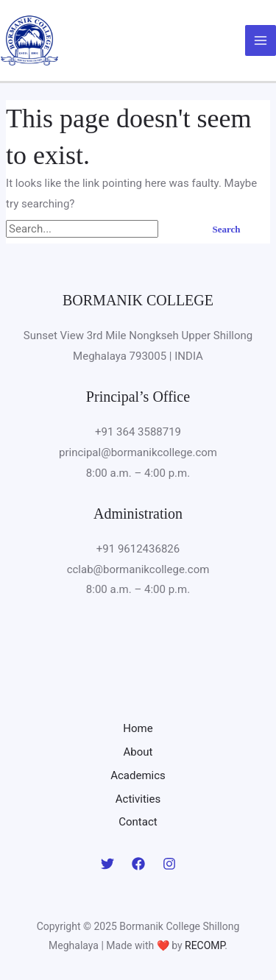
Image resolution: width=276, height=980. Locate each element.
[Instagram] (169, 864)
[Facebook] (138, 864)
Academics (138, 775)
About (138, 752)
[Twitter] (107, 864)
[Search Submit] (177, 229)
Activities (138, 799)
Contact (138, 822)
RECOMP (205, 945)
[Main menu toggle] (261, 41)
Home (138, 728)
